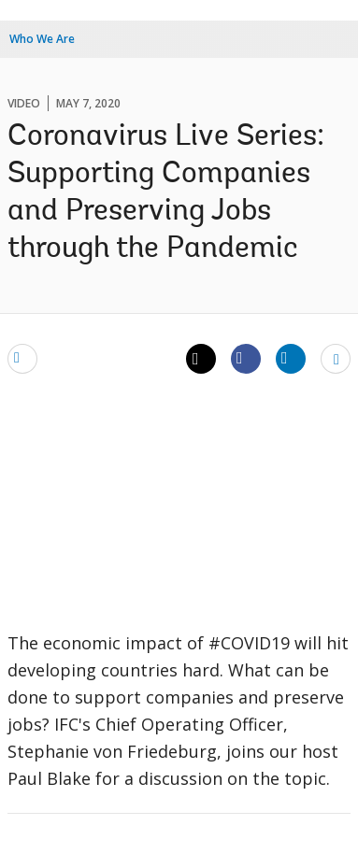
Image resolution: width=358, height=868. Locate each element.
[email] (22, 358)
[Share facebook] (246, 358)
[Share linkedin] (291, 358)
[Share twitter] (201, 359)
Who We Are (42, 39)
